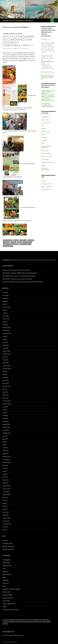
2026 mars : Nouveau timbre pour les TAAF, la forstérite (16, 270)
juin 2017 (5, 442)
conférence (23, 240)
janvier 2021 (6, 363)
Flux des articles (46, 184)
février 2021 (6, 360)
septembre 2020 (7, 369)
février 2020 (6, 380)
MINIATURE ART (46, 132)
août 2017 (5, 436)
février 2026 (6, 295)
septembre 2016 (7, 462)
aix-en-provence (8, 240)
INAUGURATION (46, 123)
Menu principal (56, 20)
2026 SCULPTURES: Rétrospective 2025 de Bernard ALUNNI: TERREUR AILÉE (23, 282)
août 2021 (5, 357)
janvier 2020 (6, 383)
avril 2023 (5, 322)
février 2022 (6, 345)
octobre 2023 (6, 319)
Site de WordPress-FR (47, 190)
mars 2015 (5, 509)
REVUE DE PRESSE (18, 34)
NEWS (12, 34)
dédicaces (31, 240)
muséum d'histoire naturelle (11, 244)
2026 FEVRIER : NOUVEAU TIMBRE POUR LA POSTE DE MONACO (20, 273)
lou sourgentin (27, 242)
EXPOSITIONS (45, 120)
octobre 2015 (6, 492)
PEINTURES (44, 137)
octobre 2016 (6, 459)
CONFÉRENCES (6, 34)
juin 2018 (5, 410)
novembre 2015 (6, 489)
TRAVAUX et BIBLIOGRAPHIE (46, 169)
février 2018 (6, 421)
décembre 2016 (6, 456)
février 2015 (6, 512)
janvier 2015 (6, 515)
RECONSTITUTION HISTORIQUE (46, 147)
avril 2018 (5, 415)
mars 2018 (5, 418)
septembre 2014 (7, 524)
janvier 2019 (6, 398)
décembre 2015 (6, 486)
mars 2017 (5, 448)
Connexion (44, 181)
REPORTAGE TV (45, 151)
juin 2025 (5, 304)
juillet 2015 (5, 498)
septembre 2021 (7, 354)
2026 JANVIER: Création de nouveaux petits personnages (17, 279)
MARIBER (44, 129)
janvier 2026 (6, 298)
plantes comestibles (26, 244)
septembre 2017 (7, 433)
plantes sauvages (8, 246)
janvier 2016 (6, 483)
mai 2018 (5, 413)
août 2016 (5, 465)
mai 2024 (5, 310)
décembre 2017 (6, 424)
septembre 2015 (7, 495)
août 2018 (5, 407)
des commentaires (47, 187)
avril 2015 (5, 506)
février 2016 (6, 480)
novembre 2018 (6, 401)
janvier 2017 (6, 454)
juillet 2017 (5, 439)
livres (20, 242)
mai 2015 (5, 503)
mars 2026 (5, 292)
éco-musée (6, 242)
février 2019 (6, 395)
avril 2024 (5, 313)
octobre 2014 (6, 521)
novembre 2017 (6, 427)
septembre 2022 (7, 333)
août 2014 (5, 527)
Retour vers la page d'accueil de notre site (13, 635)
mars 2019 (5, 392)
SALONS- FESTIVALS (47, 157)
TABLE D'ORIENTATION (48, 162)
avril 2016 (5, 474)
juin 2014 (5, 530)
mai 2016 (5, 471)
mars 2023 (5, 325)
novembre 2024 (6, 307)
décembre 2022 (6, 328)
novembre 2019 (6, 386)
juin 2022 (5, 336)
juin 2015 (5, 500)
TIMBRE (43, 165)
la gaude (14, 242)
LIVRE (43, 126)
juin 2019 (5, 389)
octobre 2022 (6, 331)
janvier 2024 (6, 316)
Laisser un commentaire (22, 48)
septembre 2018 (7, 404)
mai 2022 (5, 339)
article (16, 240)
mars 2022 (5, 342)
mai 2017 (5, 445)
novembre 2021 (6, 351)
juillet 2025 (5, 301)
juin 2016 (5, 468)
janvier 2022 (6, 348)
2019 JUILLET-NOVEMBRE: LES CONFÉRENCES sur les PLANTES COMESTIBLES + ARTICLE (19, 41)
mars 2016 (5, 477)
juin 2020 (5, 372)
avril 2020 (5, 374)
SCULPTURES (45, 159)
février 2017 (6, 451)
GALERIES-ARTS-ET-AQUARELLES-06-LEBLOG (18, 20)
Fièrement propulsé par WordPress (10, 642)
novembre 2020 (6, 366)
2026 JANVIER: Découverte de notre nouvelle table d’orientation (19, 276)
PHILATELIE (44, 140)
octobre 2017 (6, 430)
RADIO (43, 143)
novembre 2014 (6, 518)
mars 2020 (5, 377)
